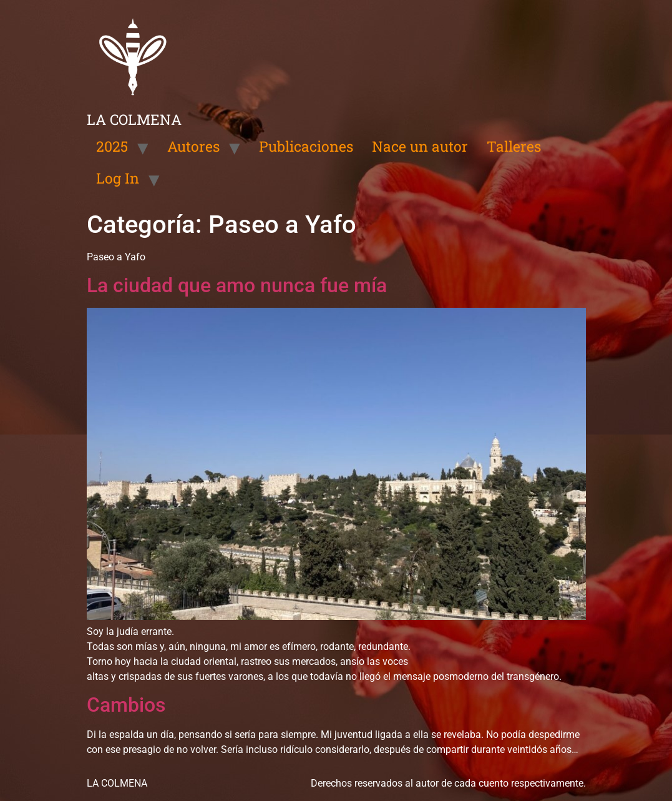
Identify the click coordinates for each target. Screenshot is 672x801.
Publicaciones (306, 146)
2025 (112, 146)
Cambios (126, 705)
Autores (193, 146)
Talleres (514, 146)
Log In (118, 178)
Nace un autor (420, 146)
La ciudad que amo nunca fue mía (237, 285)
